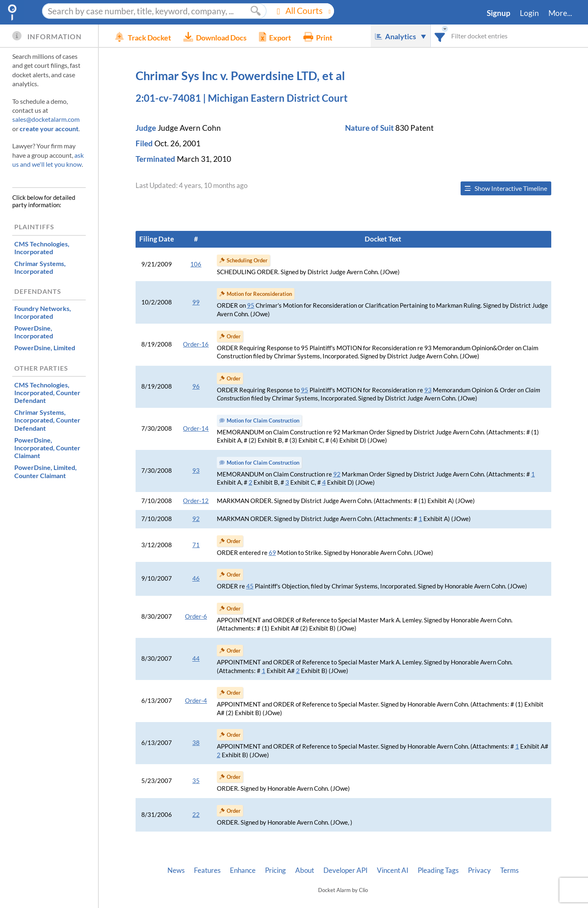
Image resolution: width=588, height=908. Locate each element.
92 (337, 474)
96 (196, 386)
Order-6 (196, 616)
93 (428, 390)
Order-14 (196, 428)
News (176, 870)
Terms (509, 870)
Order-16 (196, 344)
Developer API (345, 870)
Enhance (243, 870)
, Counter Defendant (47, 392)
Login (529, 13)
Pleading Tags (438, 870)
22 (196, 815)
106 (196, 264)
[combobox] (440, 36)
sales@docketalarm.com (46, 119)
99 (196, 302)
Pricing (275, 870)
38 (196, 743)
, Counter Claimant (47, 448)
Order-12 (196, 501)
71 (196, 545)
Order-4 (196, 701)
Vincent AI (393, 870)
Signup (499, 13)
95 (251, 305)
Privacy (479, 870)
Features (207, 870)
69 (272, 553)
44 (196, 659)
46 (196, 578)
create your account (49, 129)
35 (196, 781)
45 (250, 586)
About (305, 870)
